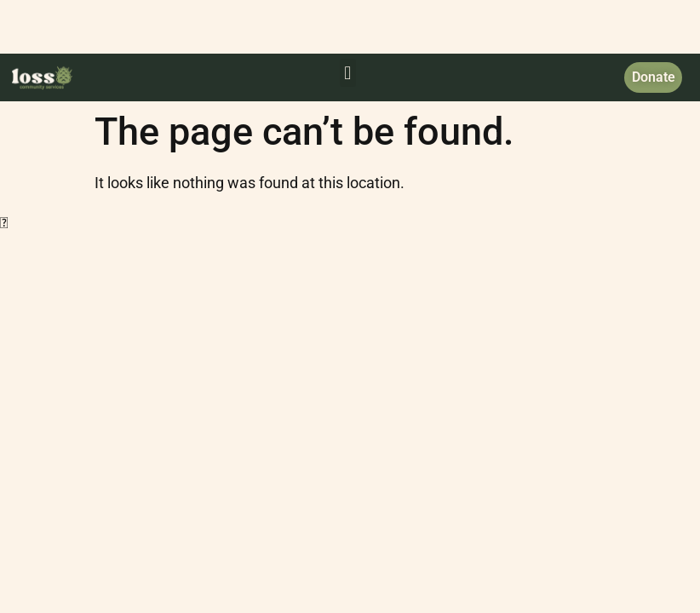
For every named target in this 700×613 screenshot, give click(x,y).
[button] (348, 73)
